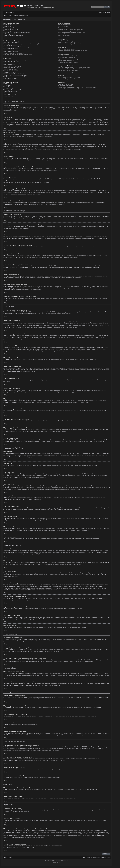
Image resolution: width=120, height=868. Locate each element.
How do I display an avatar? (11, 52)
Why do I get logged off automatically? (13, 35)
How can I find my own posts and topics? (68, 62)
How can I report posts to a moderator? (14, 74)
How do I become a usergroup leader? (68, 31)
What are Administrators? (64, 25)
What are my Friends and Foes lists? (67, 49)
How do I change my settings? (11, 42)
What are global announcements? (12, 90)
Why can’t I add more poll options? (12, 66)
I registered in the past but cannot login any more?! (17, 32)
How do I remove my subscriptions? (67, 72)
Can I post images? (8, 88)
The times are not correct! (10, 45)
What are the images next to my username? (15, 50)
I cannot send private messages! (66, 41)
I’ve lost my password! (9, 34)
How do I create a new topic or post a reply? (15, 60)
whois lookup (15, 832)
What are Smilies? (8, 87)
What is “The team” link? (64, 35)
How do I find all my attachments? (66, 79)
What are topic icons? (9, 96)
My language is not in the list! (11, 49)
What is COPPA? (8, 26)
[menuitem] (13, 12)
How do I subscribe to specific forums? (68, 71)
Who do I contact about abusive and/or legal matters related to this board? (77, 87)
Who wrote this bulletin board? (66, 84)
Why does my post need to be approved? (14, 77)
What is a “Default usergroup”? (65, 34)
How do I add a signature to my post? (13, 63)
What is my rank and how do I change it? (14, 53)
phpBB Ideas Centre (78, 820)
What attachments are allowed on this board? (69, 77)
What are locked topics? (10, 95)
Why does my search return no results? (68, 58)
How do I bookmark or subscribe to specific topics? (71, 69)
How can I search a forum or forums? (67, 56)
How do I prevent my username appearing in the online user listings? (21, 44)
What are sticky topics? (9, 93)
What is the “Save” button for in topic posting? (15, 75)
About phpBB (16, 812)
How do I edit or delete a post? (11, 62)
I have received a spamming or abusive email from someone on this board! (77, 44)
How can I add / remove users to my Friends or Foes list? (72, 51)
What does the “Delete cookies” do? (13, 37)
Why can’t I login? (8, 31)
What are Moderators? (63, 26)
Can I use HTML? (8, 85)
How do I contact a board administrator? (68, 89)
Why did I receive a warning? (11, 72)
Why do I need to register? (10, 25)
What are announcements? (10, 91)
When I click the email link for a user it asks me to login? (18, 55)
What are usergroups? (63, 28)
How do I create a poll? (9, 65)
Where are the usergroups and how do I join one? (70, 29)
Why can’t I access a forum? (10, 69)
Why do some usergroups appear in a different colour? (72, 32)
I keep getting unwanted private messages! (69, 42)
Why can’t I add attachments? (11, 71)
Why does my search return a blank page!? (68, 59)
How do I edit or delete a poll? (11, 68)
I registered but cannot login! (11, 29)
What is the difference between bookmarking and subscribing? (74, 67)
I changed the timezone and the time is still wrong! (16, 47)
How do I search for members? (66, 61)
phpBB (70, 257)
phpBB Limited (50, 810)
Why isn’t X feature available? (65, 86)
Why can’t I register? (9, 28)
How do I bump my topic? (10, 78)
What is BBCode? (8, 84)
